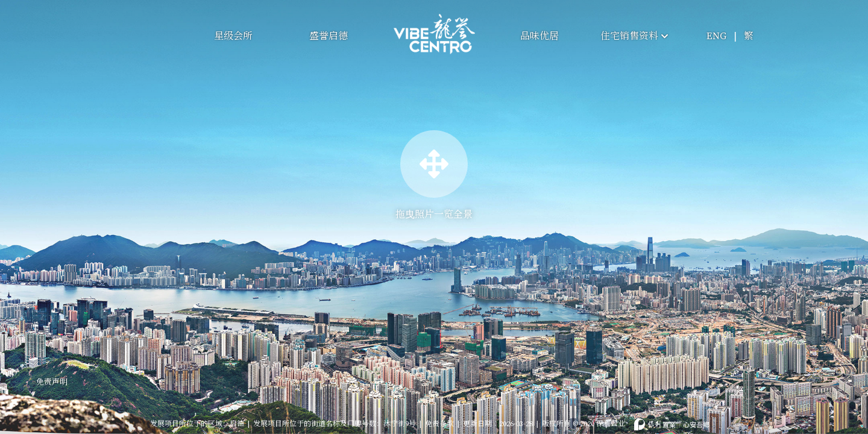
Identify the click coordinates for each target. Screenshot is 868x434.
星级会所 (233, 36)
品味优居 (539, 36)
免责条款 (439, 417)
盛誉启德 (329, 36)
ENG (716, 36)
